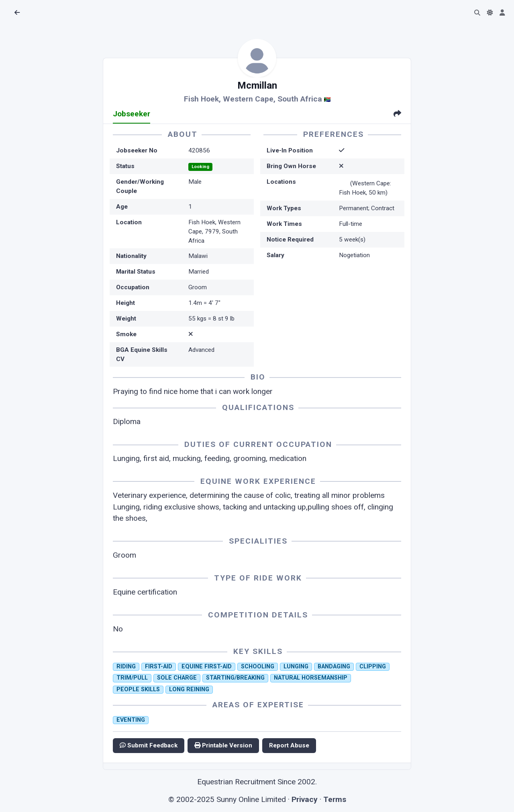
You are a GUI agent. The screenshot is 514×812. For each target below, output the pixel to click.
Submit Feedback (149, 745)
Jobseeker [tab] (132, 114)
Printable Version (223, 745)
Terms (335, 799)
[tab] (397, 115)
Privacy (305, 799)
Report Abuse (289, 745)
